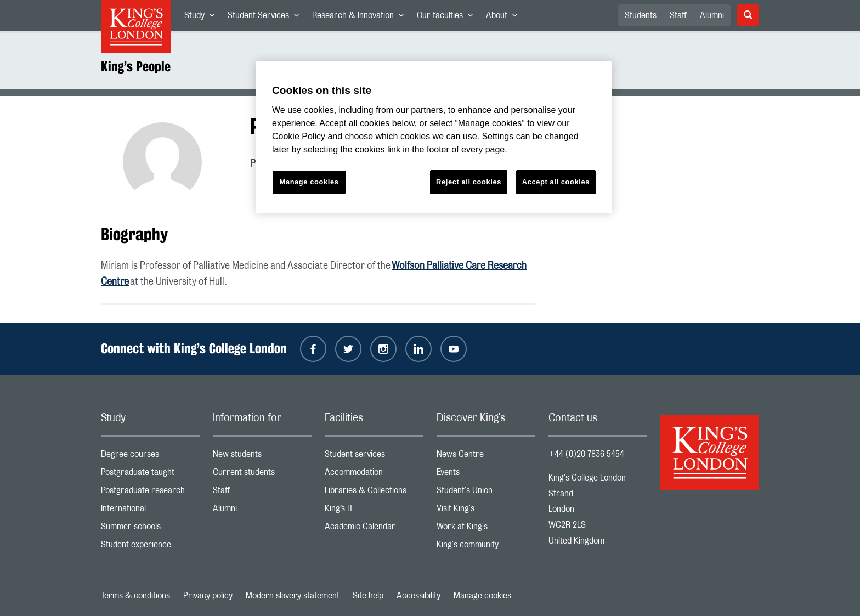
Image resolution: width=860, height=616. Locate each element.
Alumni (712, 15)
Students (641, 15)
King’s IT (374, 511)
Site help (368, 596)
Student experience (150, 547)
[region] (434, 137)
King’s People (136, 66)
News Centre (486, 457)
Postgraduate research (150, 493)
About (505, 18)
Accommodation (374, 475)
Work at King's (486, 529)
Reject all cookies (469, 182)
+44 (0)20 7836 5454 (586, 454)
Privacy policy (208, 596)
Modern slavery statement (293, 596)
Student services (374, 457)
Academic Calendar (374, 529)
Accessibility (418, 596)
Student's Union (486, 493)
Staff (678, 15)
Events (486, 475)
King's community (486, 547)
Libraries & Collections (374, 493)
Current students (262, 475)
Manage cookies (482, 596)
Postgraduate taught (150, 475)
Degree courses (150, 457)
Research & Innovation (361, 18)
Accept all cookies (556, 182)
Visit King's (486, 511)
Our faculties (448, 18)
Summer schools (150, 529)
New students (262, 457)
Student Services (267, 18)
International (150, 511)
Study (203, 18)
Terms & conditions (135, 596)
